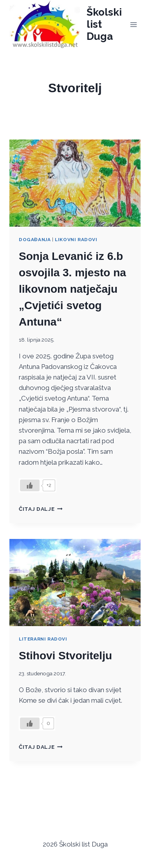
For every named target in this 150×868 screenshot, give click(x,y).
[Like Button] (30, 485)
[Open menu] (133, 24)
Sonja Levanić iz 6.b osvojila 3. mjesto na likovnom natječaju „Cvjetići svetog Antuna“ (72, 289)
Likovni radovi (76, 240)
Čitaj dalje (41, 509)
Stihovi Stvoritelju (65, 656)
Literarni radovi (43, 639)
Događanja (35, 240)
